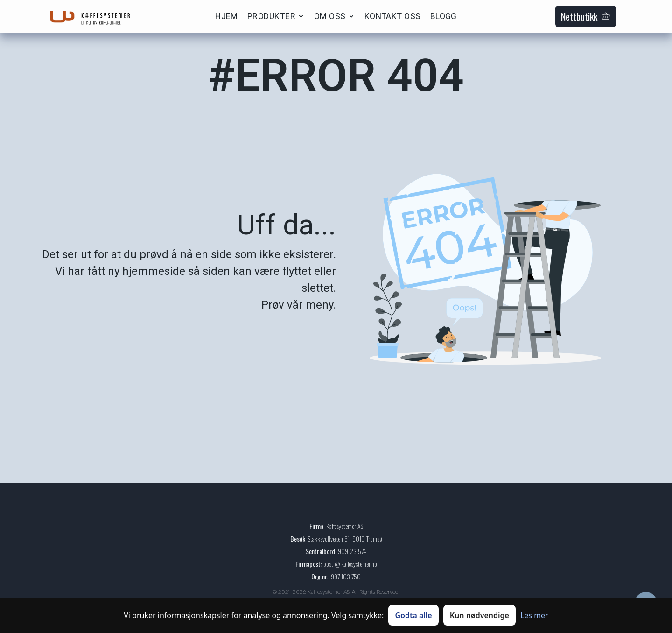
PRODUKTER (276, 16)
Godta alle (413, 615)
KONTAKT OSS (393, 16)
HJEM (227, 16)
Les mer (534, 615)
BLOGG (444, 16)
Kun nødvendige (479, 615)
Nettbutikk (586, 16)
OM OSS (335, 16)
